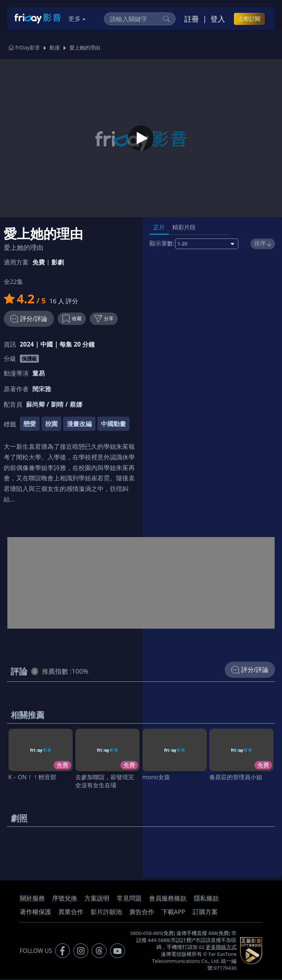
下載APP (173, 913)
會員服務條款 (168, 899)
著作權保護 (35, 913)
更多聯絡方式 (221, 948)
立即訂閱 (249, 19)
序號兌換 (65, 899)
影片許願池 (106, 913)
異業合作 (71, 913)
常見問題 (129, 899)
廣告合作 (142, 913)
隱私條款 (206, 899)
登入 (218, 19)
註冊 (192, 19)
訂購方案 (205, 913)
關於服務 (32, 899)
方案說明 (97, 899)
